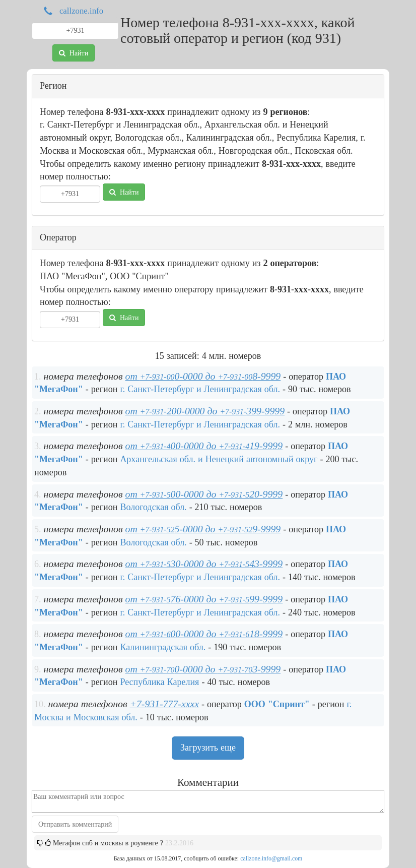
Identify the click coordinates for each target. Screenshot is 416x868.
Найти (74, 53)
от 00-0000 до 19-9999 (204, 446)
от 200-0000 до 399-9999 (205, 411)
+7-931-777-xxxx (164, 704)
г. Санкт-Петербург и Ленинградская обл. (200, 389)
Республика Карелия (159, 682)
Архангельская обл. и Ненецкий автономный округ (219, 459)
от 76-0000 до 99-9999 (204, 599)
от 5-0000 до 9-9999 (203, 529)
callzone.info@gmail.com (271, 858)
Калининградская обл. (163, 647)
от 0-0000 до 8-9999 (203, 376)
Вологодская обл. (153, 507)
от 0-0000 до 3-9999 (203, 669)
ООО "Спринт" (277, 704)
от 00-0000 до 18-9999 (204, 634)
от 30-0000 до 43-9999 (204, 564)
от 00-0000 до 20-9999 (204, 494)
